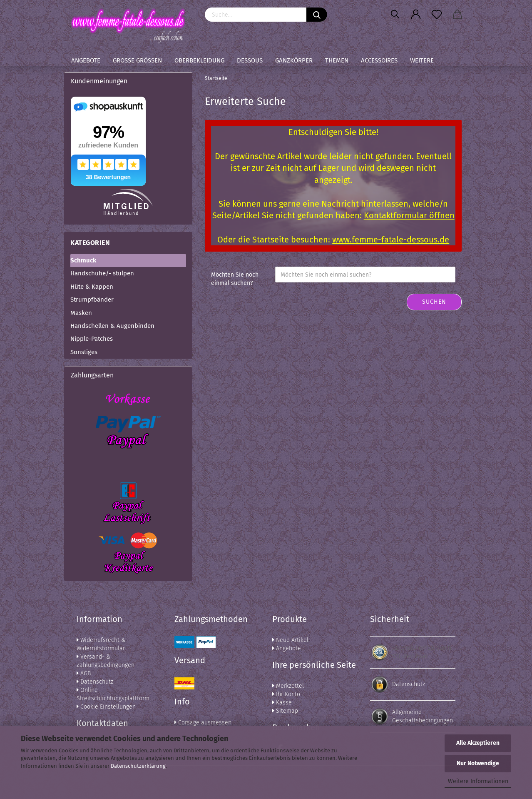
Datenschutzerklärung (138, 766)
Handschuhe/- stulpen (102, 273)
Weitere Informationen (478, 781)
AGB (84, 673)
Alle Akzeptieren (478, 743)
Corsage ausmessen (203, 723)
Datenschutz (95, 682)
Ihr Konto (286, 694)
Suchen (434, 302)
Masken (81, 313)
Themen (337, 60)
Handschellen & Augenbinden (112, 326)
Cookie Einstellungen (106, 707)
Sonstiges (84, 352)
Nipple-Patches (92, 339)
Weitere (422, 60)
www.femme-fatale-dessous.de (391, 240)
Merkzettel (288, 686)
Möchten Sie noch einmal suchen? (235, 279)
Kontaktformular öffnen (409, 215)
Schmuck (83, 260)
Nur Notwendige (478, 763)
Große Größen (137, 60)
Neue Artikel (290, 640)
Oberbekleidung (199, 60)
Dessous (250, 60)
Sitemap (285, 711)
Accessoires (379, 60)
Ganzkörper (294, 60)
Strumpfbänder (92, 300)
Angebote (86, 60)
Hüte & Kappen (92, 287)
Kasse (282, 703)
